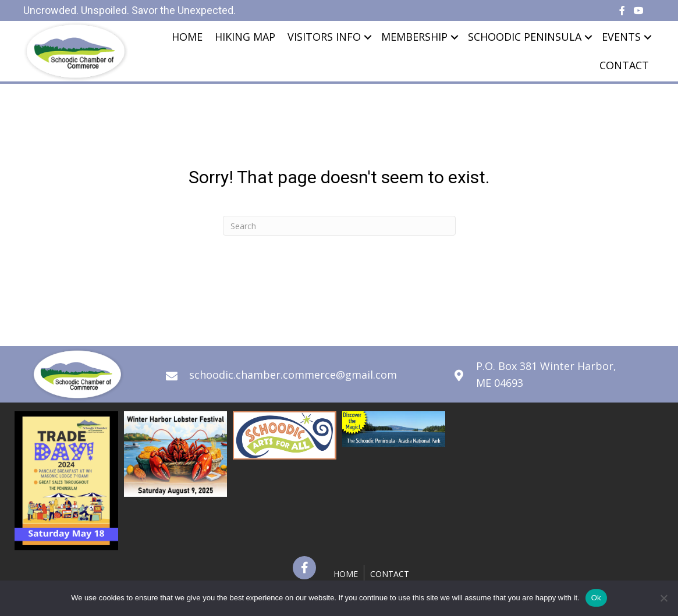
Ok (596, 598)
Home (187, 37)
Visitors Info (324, 37)
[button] (304, 568)
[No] (663, 598)
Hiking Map (245, 37)
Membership (414, 37)
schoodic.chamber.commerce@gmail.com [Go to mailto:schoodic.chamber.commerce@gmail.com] (293, 375)
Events (621, 37)
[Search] (339, 226)
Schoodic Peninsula (525, 37)
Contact (624, 65)
